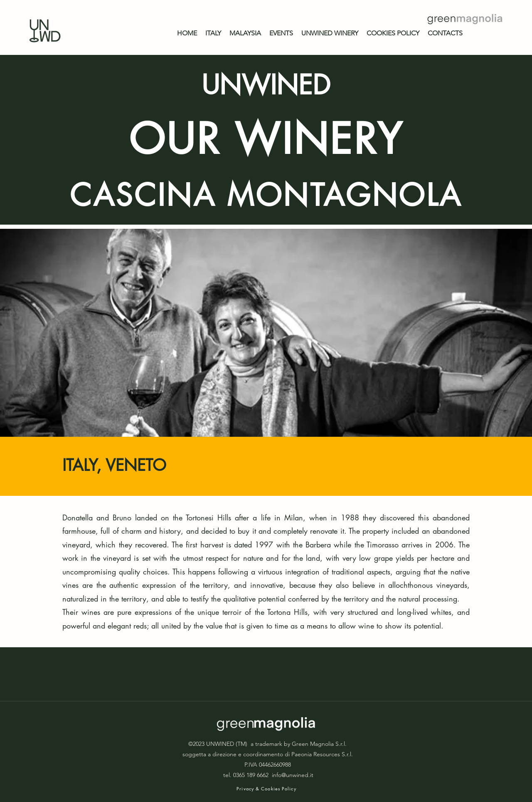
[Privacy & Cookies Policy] (267, 789)
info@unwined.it (293, 775)
